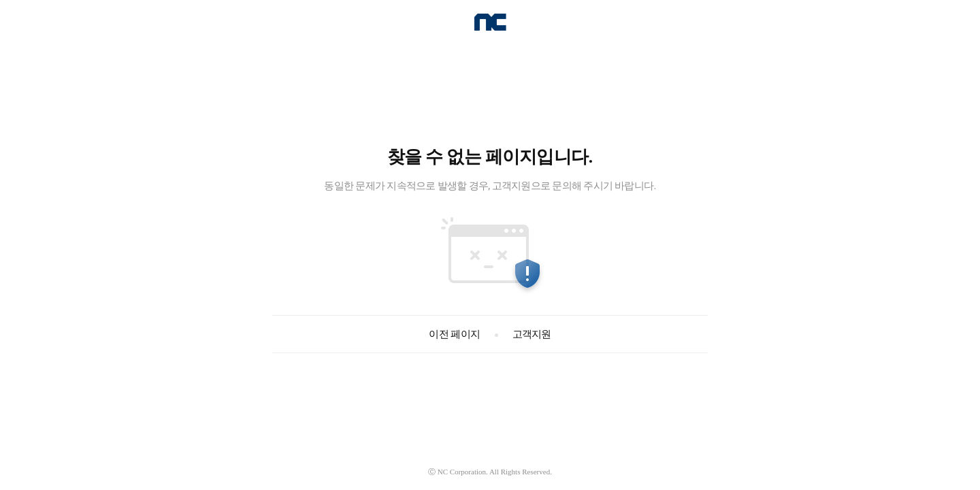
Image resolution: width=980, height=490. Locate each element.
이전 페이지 (454, 334)
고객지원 (531, 334)
